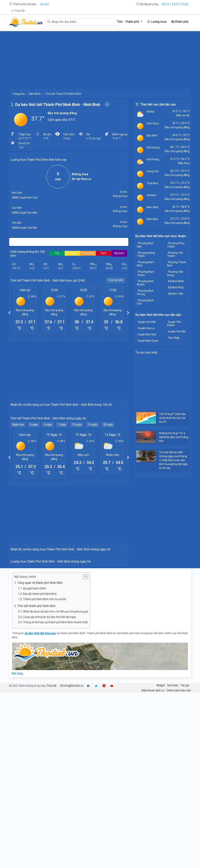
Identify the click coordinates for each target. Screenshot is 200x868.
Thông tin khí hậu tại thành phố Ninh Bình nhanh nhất (55, 797)
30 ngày (108, 483)
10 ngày (77, 483)
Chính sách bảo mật (179, 865)
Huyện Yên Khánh (174, 324)
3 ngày (34, 483)
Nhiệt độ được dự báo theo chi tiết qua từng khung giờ (56, 787)
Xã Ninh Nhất (176, 281)
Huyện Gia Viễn (147, 322)
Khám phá (180, 22)
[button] (9, 313)
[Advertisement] (100, 59)
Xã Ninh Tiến (176, 294)
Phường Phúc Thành (176, 245)
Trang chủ (18, 94)
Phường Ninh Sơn (145, 302)
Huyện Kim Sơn (147, 334)
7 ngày (62, 483)
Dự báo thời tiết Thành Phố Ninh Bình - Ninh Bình (58, 105)
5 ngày (48, 483)
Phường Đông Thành (146, 254)
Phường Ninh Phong (145, 292)
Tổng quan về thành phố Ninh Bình (40, 758)
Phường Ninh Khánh (145, 283)
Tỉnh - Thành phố (128, 22)
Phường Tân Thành (175, 254)
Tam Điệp (174, 338)
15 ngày (92, 483)
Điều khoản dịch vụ (153, 865)
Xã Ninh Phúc (176, 287)
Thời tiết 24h (116, 280)
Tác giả (185, 860)
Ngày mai (18, 483)
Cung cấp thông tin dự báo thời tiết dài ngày (50, 792)
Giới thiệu (173, 860)
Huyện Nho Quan (148, 341)
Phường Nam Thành (146, 273)
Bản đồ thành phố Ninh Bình (40, 769)
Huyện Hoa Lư (146, 328)
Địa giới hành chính (34, 763)
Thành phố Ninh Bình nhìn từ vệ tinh (45, 774)
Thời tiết (51, 861)
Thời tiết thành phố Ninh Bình (36, 781)
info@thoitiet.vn (72, 861)
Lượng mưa (157, 22)
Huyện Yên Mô (177, 331)
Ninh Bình (35, 94)
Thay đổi (18, 11)
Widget (161, 860)
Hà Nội (44, 4)
